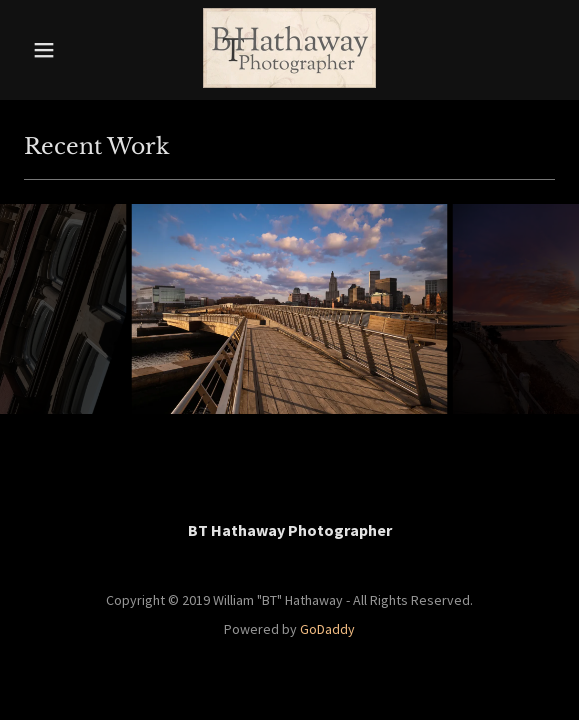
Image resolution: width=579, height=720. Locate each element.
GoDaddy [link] (327, 629)
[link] (289, 50)
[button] (59, 50)
